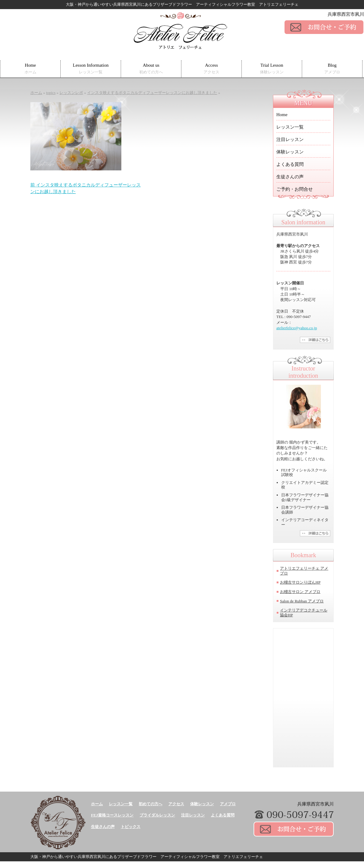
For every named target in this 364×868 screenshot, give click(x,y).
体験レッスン (290, 152)
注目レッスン (290, 139)
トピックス (131, 827)
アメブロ (228, 804)
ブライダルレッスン (157, 815)
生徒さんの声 (290, 177)
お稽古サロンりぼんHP (300, 582)
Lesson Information (91, 69)
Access (211, 69)
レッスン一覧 (290, 127)
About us (151, 69)
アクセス (176, 804)
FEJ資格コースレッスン (112, 815)
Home (30, 69)
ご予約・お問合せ (295, 189)
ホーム (97, 804)
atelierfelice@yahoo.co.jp (297, 328)
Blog (332, 69)
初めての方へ (150, 804)
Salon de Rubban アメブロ (302, 601)
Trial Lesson (272, 69)
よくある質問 (290, 164)
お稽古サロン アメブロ (300, 592)
